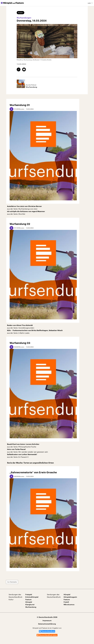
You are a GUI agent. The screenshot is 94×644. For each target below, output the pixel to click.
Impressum (47, 620)
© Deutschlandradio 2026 (47, 617)
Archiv (21, 13)
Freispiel (29, 594)
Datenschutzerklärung (47, 624)
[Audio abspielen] (11, 109)
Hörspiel (29, 602)
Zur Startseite (12, 582)
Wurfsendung (31, 607)
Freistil (66, 602)
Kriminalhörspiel (32, 597)
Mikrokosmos (69, 604)
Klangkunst (30, 604)
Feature (28, 599)
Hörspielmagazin (70, 597)
